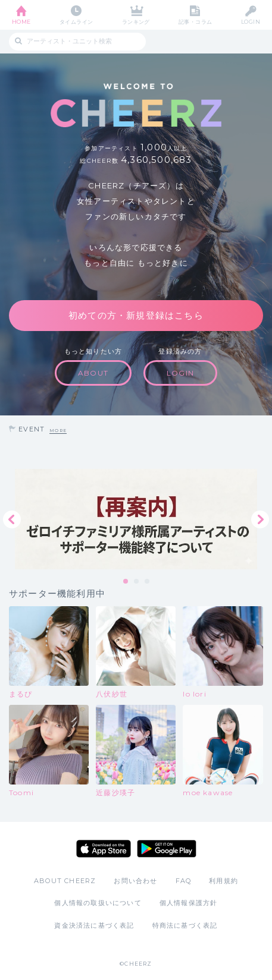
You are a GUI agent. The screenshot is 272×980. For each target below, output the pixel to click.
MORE (58, 431)
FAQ (184, 881)
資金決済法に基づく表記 (94, 925)
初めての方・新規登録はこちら (136, 315)
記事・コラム (196, 22)
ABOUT (93, 373)
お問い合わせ (135, 881)
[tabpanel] (136, 519)
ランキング (136, 22)
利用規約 (223, 881)
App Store (104, 849)
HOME (21, 22)
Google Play (167, 849)
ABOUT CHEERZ (65, 881)
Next (260, 519)
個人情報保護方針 (189, 903)
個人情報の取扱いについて (98, 903)
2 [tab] (137, 582)
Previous (12, 519)
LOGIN (251, 22)
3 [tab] (148, 582)
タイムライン (76, 22)
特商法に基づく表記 (185, 925)
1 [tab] (126, 582)
